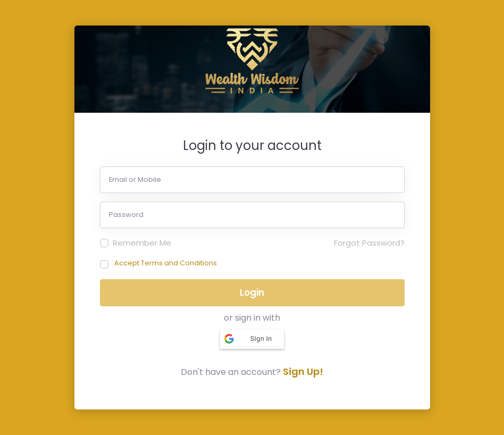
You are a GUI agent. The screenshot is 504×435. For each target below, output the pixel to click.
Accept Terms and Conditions (166, 263)
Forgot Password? (369, 243)
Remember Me (142, 243)
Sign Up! (303, 371)
